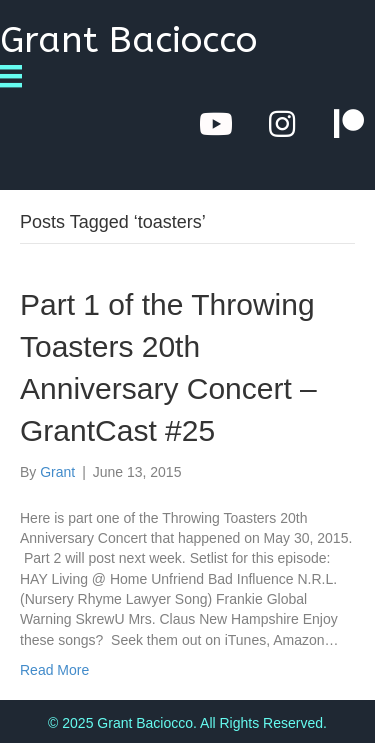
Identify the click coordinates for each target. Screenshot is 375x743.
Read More (54, 670)
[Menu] (18, 76)
